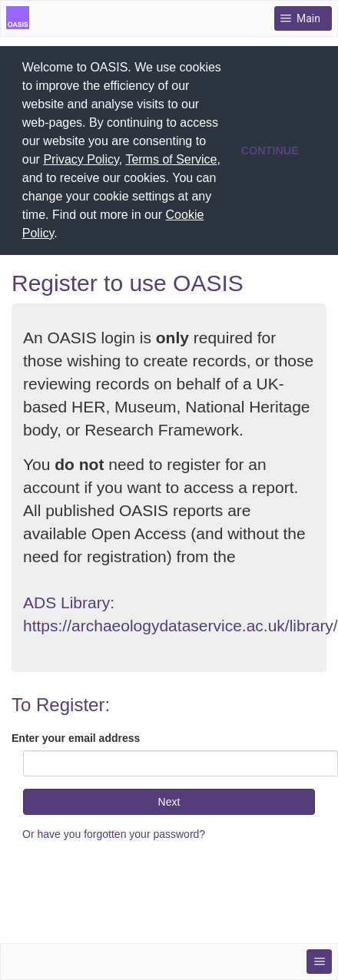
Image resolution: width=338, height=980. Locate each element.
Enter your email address (76, 738)
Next (169, 802)
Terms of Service (171, 159)
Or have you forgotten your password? (114, 834)
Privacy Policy (81, 159)
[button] (63, 235)
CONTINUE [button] (270, 151)
